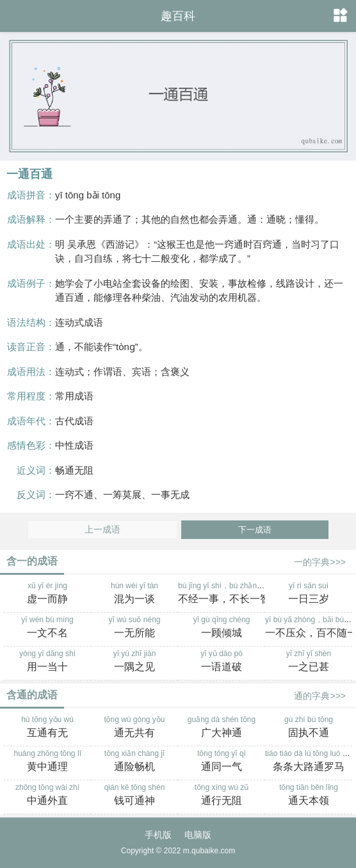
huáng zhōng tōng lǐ (47, 762)
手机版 (158, 835)
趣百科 (178, 16)
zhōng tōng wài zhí (47, 796)
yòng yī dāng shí (47, 662)
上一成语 (102, 530)
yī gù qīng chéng (222, 628)
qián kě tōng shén (134, 796)
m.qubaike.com (209, 851)
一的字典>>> (320, 562)
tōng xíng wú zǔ (222, 796)
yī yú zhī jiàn (134, 662)
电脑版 (198, 835)
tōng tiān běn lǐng (309, 796)
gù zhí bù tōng (309, 728)
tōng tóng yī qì (222, 762)
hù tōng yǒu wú (47, 728)
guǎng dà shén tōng (222, 728)
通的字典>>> (320, 696)
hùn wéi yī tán (134, 594)
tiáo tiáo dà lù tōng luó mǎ (309, 762)
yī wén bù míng (47, 628)
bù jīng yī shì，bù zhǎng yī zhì (230, 594)
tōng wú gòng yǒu (134, 728)
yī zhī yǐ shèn (309, 662)
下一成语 (255, 530)
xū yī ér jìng (47, 594)
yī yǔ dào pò (222, 662)
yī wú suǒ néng (134, 628)
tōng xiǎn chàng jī (134, 762)
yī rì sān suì (309, 594)
